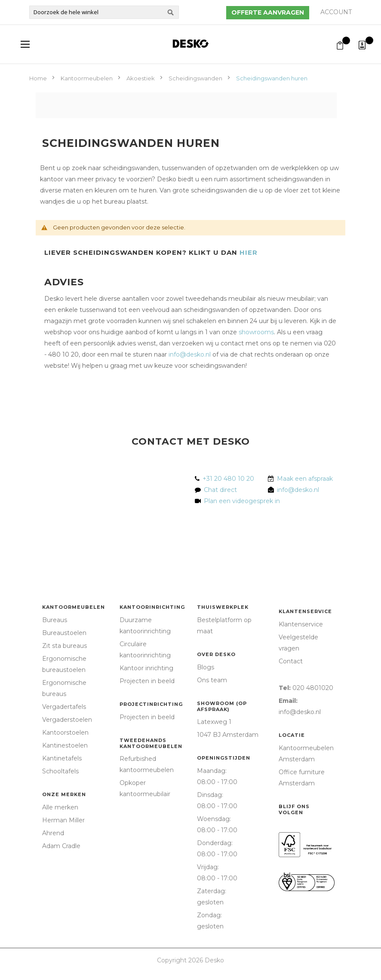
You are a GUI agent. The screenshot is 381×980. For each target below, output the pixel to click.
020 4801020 (313, 688)
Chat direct (220, 490)
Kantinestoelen (65, 745)
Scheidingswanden (196, 78)
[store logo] (190, 44)
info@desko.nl (190, 354)
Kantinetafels (62, 758)
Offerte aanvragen (268, 12)
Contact (291, 661)
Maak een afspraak (305, 479)
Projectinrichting (151, 704)
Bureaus (55, 620)
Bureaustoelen (64, 633)
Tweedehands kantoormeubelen (151, 743)
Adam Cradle (61, 846)
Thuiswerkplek (223, 607)
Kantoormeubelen (87, 78)
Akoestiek (141, 78)
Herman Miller (63, 820)
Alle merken (60, 807)
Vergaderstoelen (67, 720)
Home (39, 78)
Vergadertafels (64, 707)
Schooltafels (60, 771)
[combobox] (104, 12)
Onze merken (64, 794)
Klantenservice (305, 611)
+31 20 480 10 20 (228, 479)
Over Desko (216, 654)
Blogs (206, 667)
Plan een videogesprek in (240, 501)
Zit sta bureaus (65, 646)
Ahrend (53, 833)
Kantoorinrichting (152, 607)
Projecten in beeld (147, 681)
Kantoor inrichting (146, 668)
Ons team (212, 680)
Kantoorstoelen (65, 733)
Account (336, 12)
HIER (249, 252)
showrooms (256, 332)
